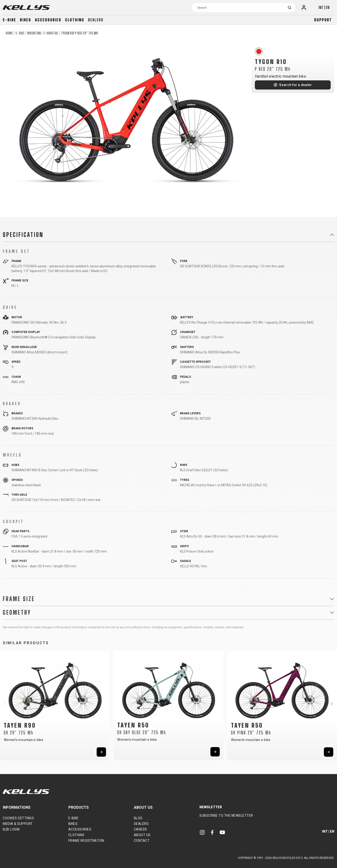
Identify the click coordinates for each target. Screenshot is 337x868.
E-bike (9, 20)
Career (140, 829)
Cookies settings (18, 818)
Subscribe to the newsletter (226, 816)
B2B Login (11, 829)
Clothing (75, 20)
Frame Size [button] (19, 599)
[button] (5, 704)
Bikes (26, 20)
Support (323, 20)
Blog (138, 818)
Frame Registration (86, 841)
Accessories (48, 20)
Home (9, 33)
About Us (142, 835)
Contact (142, 841)
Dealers (96, 20)
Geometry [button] (17, 613)
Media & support (18, 824)
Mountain (34, 33)
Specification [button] (23, 235)
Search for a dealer (295, 85)
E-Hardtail (51, 33)
